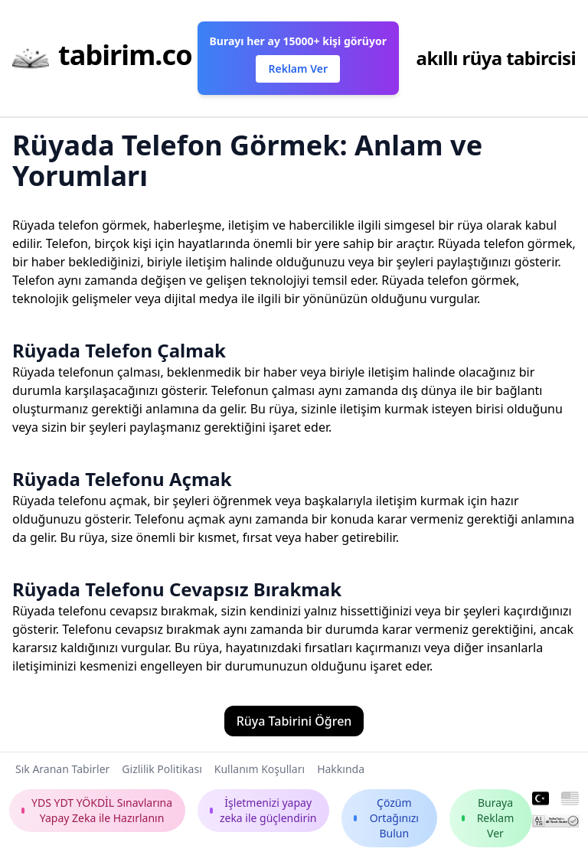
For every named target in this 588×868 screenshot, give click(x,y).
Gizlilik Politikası (162, 769)
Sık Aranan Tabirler (62, 769)
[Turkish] (541, 799)
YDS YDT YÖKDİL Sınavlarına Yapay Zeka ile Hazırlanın (97, 810)
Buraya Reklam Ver (488, 818)
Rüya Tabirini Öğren (294, 721)
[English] (570, 799)
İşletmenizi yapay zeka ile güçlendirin (263, 810)
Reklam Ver (297, 69)
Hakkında (341, 769)
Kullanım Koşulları (260, 769)
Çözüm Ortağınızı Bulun (386, 818)
